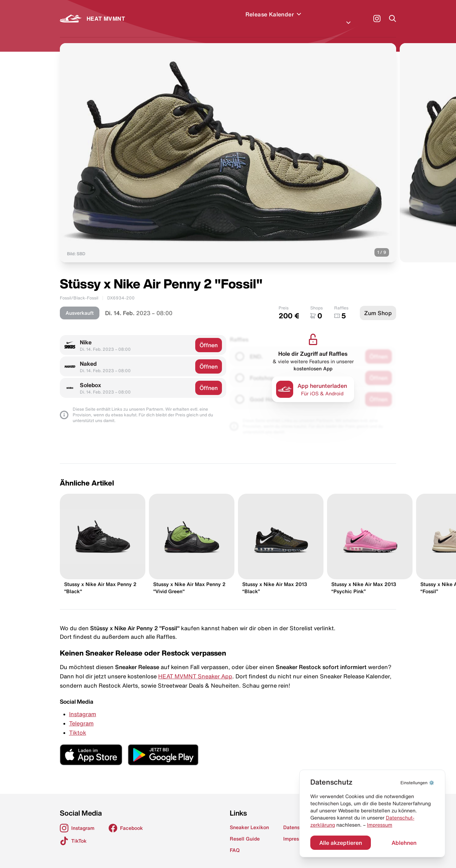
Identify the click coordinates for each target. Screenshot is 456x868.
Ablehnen (404, 843)
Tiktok (78, 724)
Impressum (380, 825)
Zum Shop (378, 304)
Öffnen (209, 337)
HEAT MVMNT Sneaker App (195, 668)
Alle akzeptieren (341, 843)
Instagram (83, 705)
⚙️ (417, 783)
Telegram (81, 715)
